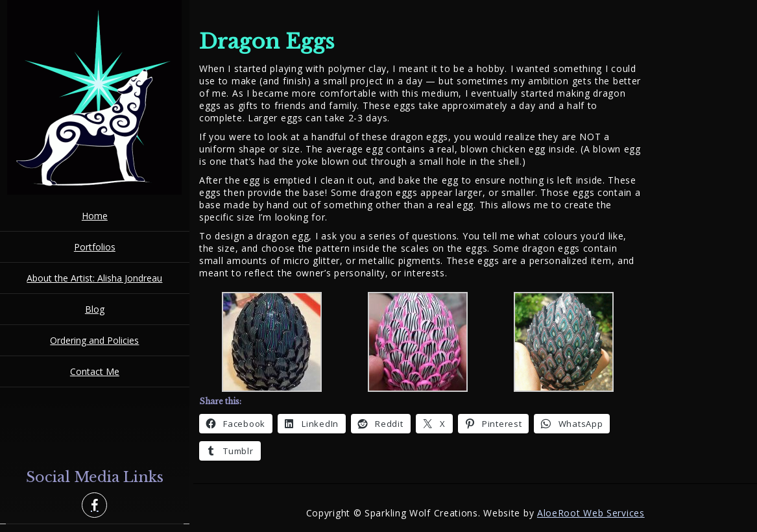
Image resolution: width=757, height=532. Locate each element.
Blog (95, 309)
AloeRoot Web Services (591, 513)
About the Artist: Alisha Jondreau (94, 278)
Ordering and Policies (94, 340)
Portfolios (95, 247)
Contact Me (95, 371)
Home (95, 216)
